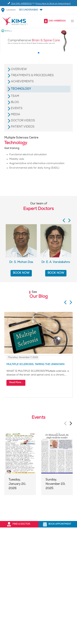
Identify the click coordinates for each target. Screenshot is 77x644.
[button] (30, 10)
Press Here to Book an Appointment (53, 4)
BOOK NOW (21, 273)
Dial (19, 4)
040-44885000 (57, 21)
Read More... (16, 383)
